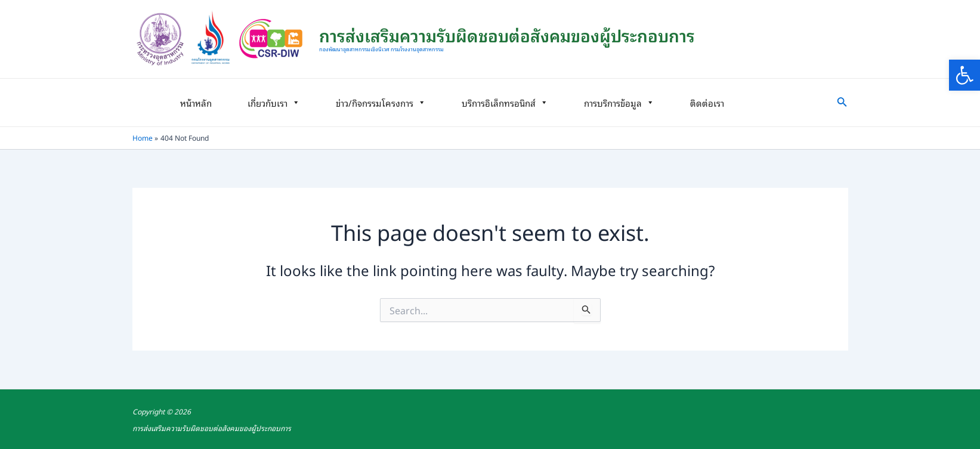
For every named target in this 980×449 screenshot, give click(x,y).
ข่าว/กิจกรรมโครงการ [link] (381, 103)
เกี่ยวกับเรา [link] (274, 103)
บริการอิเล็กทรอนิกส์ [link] (505, 103)
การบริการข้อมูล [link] (619, 103)
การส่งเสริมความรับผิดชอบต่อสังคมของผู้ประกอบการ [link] (507, 35)
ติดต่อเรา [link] (707, 103)
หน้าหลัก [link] (196, 103)
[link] (964, 75)
